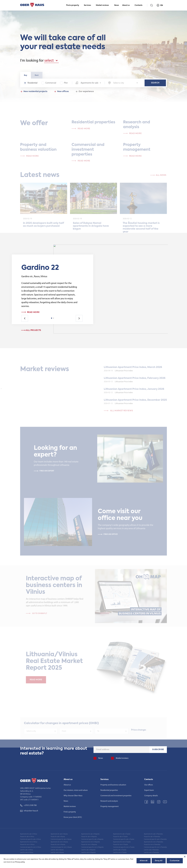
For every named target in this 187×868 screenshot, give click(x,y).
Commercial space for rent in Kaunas (61, 847)
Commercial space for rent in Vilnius (31, 847)
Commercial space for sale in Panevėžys (155, 839)
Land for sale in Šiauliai (120, 850)
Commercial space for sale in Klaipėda (92, 839)
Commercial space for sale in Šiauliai (124, 839)
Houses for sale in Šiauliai (120, 837)
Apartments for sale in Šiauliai (122, 834)
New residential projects (35, 93)
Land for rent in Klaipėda (88, 853)
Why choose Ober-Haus (73, 796)
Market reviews (103, 5)
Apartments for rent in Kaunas (59, 842)
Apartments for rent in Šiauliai (122, 842)
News (117, 5)
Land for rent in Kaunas (57, 853)
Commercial (49, 84)
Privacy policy (20, 862)
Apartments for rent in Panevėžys (153, 842)
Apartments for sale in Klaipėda (90, 834)
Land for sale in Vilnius (26, 850)
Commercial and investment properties (116, 796)
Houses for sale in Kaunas (58, 837)
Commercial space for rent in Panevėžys (155, 847)
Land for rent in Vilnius (27, 853)
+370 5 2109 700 (28, 805)
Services (88, 5)
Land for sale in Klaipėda (88, 850)
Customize (175, 861)
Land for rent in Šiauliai (120, 853)
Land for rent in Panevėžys (151, 853)
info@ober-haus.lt (29, 811)
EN (161, 5)
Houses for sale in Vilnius (27, 837)
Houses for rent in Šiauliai (120, 845)
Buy (26, 77)
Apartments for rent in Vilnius (29, 842)
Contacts (140, 5)
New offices (63, 93)
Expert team (149, 790)
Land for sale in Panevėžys (151, 850)
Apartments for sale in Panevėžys (153, 834)
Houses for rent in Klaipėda (89, 845)
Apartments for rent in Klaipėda (90, 842)
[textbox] (125, 84)
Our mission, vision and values (76, 790)
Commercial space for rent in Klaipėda (92, 847)
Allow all (144, 861)
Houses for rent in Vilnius (27, 845)
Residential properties (109, 790)
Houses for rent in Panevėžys (152, 845)
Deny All (159, 861)
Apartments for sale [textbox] (89, 84)
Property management (110, 807)
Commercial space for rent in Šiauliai (124, 847)
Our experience (86, 93)
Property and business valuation (113, 785)
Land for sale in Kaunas (57, 850)
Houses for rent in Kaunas (58, 845)
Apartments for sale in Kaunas (59, 834)
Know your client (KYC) (73, 817)
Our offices (149, 785)
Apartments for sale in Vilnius (29, 834)
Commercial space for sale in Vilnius (30, 839)
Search (155, 84)
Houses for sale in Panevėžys (152, 837)
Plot (64, 84)
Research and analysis (109, 801)
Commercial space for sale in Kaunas (61, 839)
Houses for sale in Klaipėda (89, 837)
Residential (30, 84)
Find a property (74, 5)
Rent (37, 77)
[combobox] (88, 84)
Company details (151, 796)
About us (127, 5)
